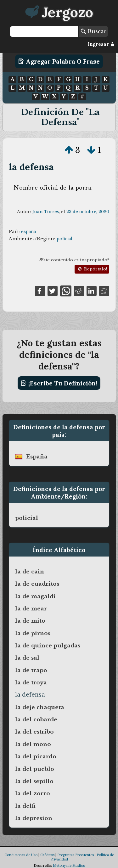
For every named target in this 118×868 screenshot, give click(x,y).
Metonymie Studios (69, 865)
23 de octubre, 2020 (88, 212)
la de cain (30, 572)
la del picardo (36, 756)
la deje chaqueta (40, 707)
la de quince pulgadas (48, 646)
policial (64, 239)
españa (28, 232)
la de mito (30, 621)
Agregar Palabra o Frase (59, 61)
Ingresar (101, 44)
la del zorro (33, 793)
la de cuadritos (37, 584)
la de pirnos (33, 633)
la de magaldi (35, 596)
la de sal (27, 658)
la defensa (31, 167)
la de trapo (31, 670)
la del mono (33, 744)
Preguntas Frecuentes (76, 855)
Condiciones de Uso (21, 855)
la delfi (25, 806)
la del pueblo (35, 769)
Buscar (94, 31)
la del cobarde (36, 719)
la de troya (31, 682)
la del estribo (34, 732)
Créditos (47, 855)
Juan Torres (45, 212)
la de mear (31, 609)
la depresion (34, 818)
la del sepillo (34, 781)
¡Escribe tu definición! (59, 383)
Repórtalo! (92, 269)
